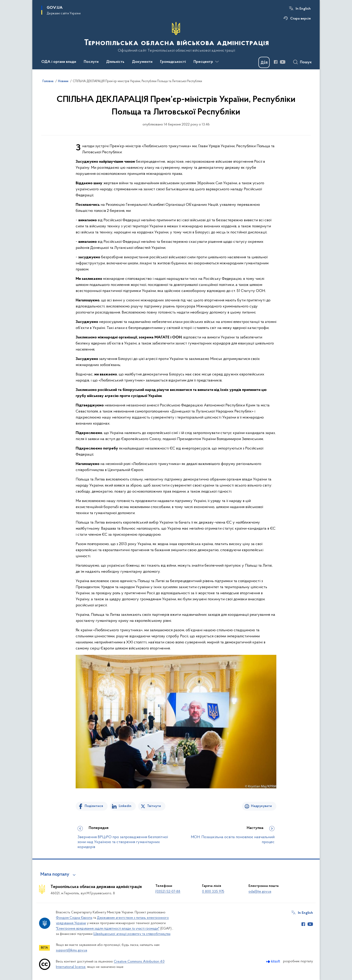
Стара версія (300, 19)
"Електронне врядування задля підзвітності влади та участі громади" (108, 929)
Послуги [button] (91, 62)
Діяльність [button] (115, 62)
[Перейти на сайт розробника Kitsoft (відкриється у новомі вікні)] (274, 961)
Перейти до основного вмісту (3, 3)
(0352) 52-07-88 (168, 892)
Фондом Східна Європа (74, 918)
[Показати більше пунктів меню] (217, 62)
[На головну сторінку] (176, 37)
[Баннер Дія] (264, 62)
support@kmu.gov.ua (71, 950)
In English (303, 9)
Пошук (306, 62)
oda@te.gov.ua (260, 892)
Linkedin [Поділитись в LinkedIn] (125, 806)
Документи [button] (142, 62)
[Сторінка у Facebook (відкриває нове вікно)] (276, 62)
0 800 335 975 (213, 892)
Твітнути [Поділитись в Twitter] (154, 806)
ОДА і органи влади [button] (59, 62)
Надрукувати (261, 806)
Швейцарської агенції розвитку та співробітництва (132, 934)
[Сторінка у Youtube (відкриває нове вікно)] (283, 62)
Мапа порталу (55, 875)
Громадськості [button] (173, 62)
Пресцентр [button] (203, 62)
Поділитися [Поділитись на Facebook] (94, 806)
